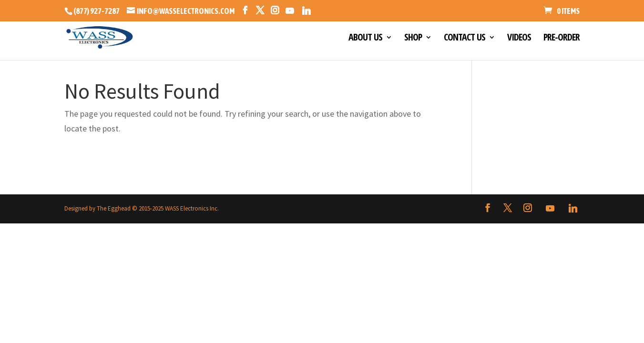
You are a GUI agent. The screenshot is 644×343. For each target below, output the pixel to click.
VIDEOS (519, 39)
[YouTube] (290, 11)
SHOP (413, 39)
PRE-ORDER (562, 39)
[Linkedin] (306, 11)
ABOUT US (365, 39)
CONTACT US (465, 39)
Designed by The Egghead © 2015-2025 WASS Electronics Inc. (142, 208)
